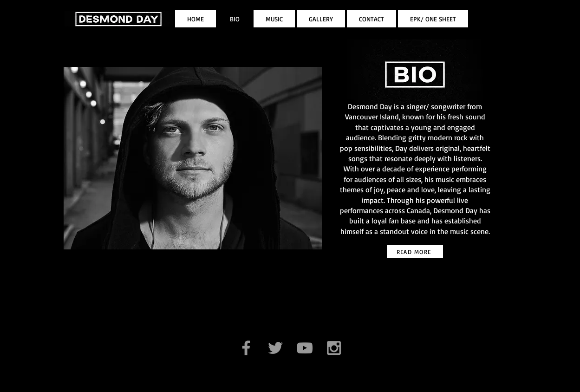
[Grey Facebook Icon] (246, 348)
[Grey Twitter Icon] (275, 348)
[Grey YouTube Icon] (305, 348)
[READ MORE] (415, 252)
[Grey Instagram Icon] (334, 348)
